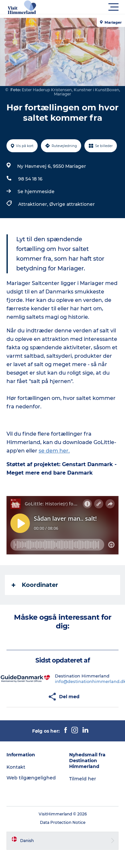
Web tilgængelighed (31, 778)
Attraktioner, (34, 204)
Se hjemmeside (36, 192)
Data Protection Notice (63, 822)
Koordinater (35, 585)
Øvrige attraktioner (72, 204)
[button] (92, 7)
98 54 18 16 (30, 179)
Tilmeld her (83, 779)
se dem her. (54, 451)
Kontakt (16, 767)
